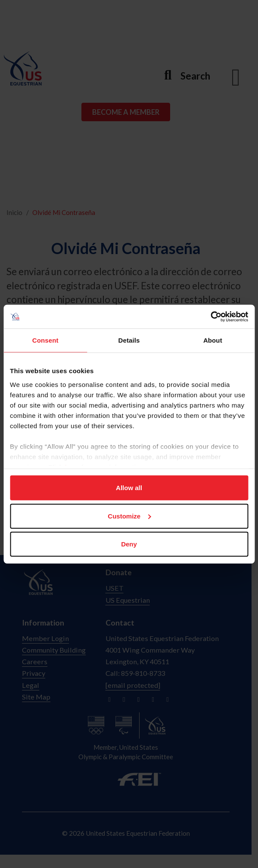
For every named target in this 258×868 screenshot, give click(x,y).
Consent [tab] (45, 340)
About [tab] (213, 340)
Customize (129, 516)
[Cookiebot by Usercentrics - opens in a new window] (210, 316)
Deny (129, 544)
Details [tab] (129, 340)
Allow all (129, 488)
